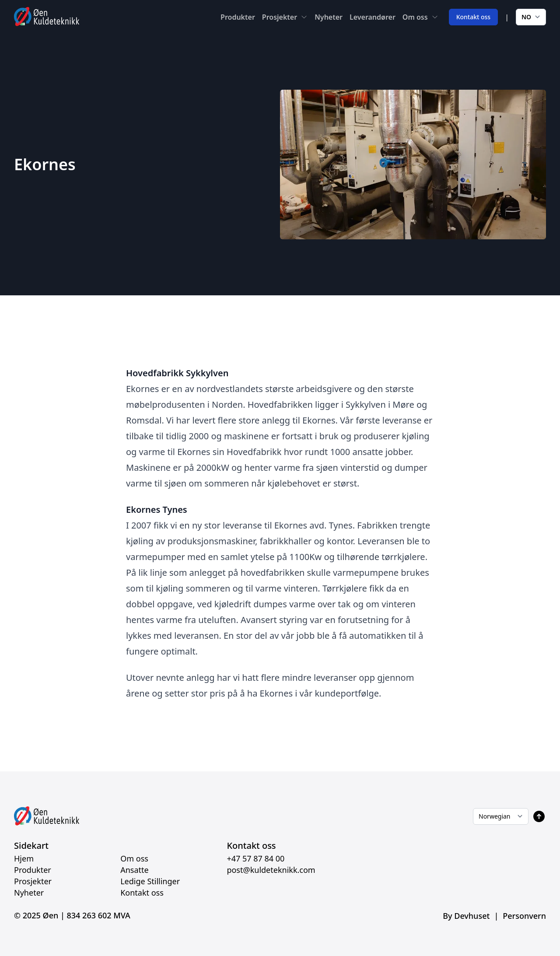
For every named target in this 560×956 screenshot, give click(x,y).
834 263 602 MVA (99, 915)
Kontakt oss (474, 17)
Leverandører (373, 17)
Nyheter (329, 17)
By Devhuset (466, 916)
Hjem (24, 858)
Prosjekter (280, 17)
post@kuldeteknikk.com (271, 870)
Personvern (524, 916)
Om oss (415, 17)
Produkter (238, 17)
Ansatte (135, 870)
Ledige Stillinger (150, 881)
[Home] (47, 17)
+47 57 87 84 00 (255, 858)
